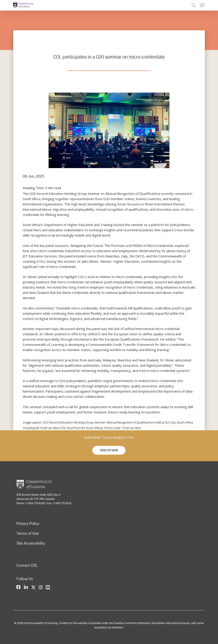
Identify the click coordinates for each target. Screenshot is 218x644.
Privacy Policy (28, 524)
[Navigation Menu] (202, 5)
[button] (109, 450)
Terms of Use (28, 533)
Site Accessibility (31, 543)
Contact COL (27, 565)
